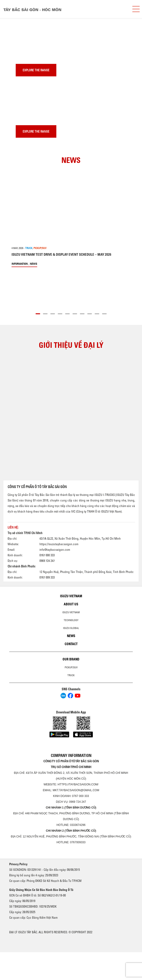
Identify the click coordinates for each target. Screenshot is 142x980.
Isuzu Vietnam (71, 596)
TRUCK (29, 248)
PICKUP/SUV (40, 248)
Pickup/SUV (71, 667)
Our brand (71, 659)
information (20, 264)
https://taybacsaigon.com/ (78, 784)
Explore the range (36, 70)
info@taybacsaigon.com (55, 550)
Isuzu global (71, 628)
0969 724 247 (77, 802)
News (33, 264)
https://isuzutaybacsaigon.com (59, 544)
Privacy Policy (18, 864)
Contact (71, 644)
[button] (38, 313)
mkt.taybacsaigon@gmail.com (76, 790)
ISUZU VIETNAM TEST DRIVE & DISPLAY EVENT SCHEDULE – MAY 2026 (61, 254)
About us (71, 604)
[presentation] (13, 18)
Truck (71, 675)
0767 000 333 (80, 796)
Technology (71, 620)
